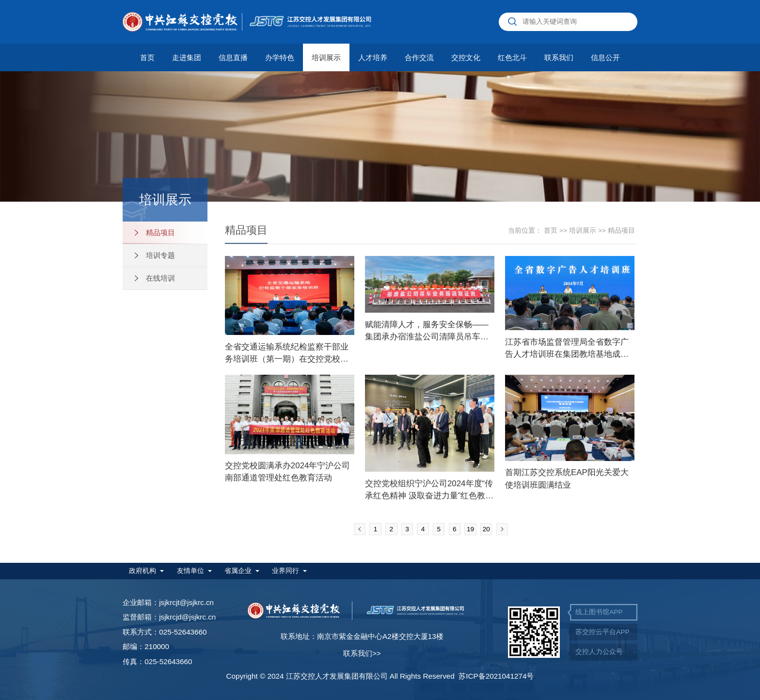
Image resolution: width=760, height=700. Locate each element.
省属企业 (238, 571)
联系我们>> (362, 653)
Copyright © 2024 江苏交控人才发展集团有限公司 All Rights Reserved (342, 676)
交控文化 (466, 57)
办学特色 (280, 57)
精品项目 (155, 232)
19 (470, 529)
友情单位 (190, 571)
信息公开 (605, 57)
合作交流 (419, 57)
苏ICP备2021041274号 (496, 676)
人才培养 (373, 57)
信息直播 (233, 57)
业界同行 (285, 571)
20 (486, 529)
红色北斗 (512, 57)
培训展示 (326, 57)
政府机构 (142, 571)
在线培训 (155, 278)
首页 (147, 57)
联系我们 (559, 57)
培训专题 (155, 255)
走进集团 (187, 57)
